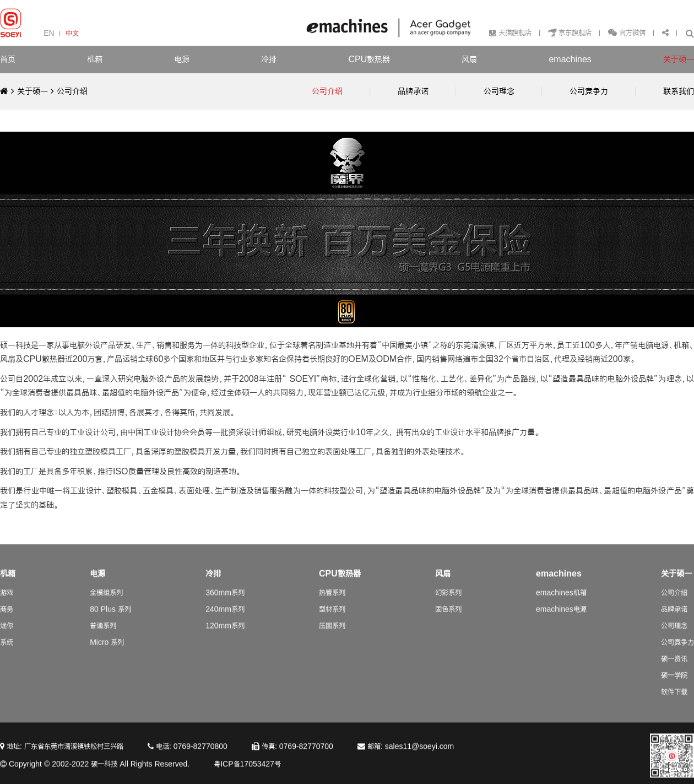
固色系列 (448, 618)
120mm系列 (225, 635)
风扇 (469, 59)
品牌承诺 (674, 618)
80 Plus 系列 (110, 618)
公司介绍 (72, 91)
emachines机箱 (561, 602)
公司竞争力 (677, 651)
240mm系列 (225, 618)
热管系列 (332, 602)
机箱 (95, 59)
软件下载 (674, 701)
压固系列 (332, 635)
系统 (7, 651)
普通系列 (103, 635)
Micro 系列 (107, 651)
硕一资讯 (674, 668)
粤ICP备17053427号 (247, 773)
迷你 (7, 635)
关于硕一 (679, 59)
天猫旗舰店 (515, 33)
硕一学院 (674, 685)
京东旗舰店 (575, 33)
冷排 (269, 59)
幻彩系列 (448, 602)
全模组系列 (106, 602)
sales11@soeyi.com (420, 756)
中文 (72, 33)
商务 (7, 618)
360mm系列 (225, 602)
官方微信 (631, 33)
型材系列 (332, 618)
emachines (570, 59)
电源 (182, 59)
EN (49, 33)
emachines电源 (561, 618)
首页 (8, 59)
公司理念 (674, 635)
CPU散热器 (369, 59)
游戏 (7, 602)
